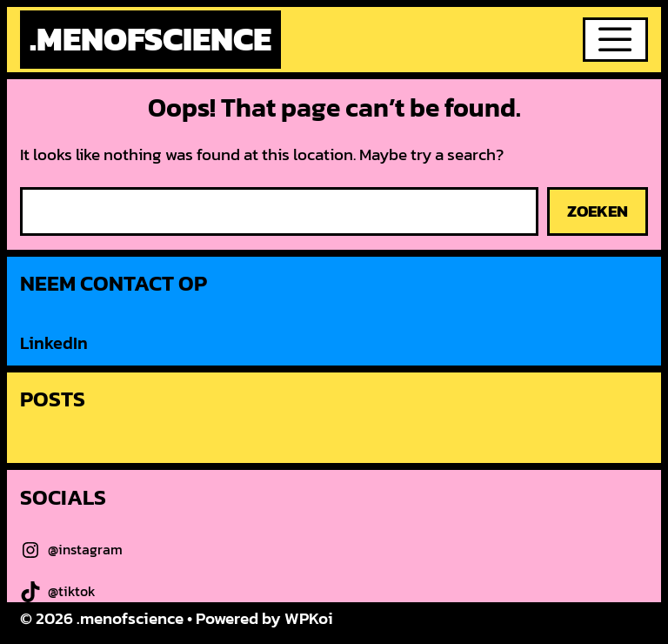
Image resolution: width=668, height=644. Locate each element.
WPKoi (309, 618)
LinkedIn (54, 343)
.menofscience (150, 39)
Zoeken (598, 211)
